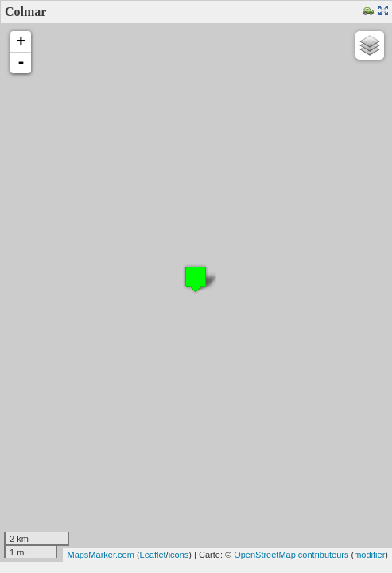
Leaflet (153, 555)
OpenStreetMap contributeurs (291, 555)
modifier (369, 555)
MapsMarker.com (100, 555)
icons (179, 555)
